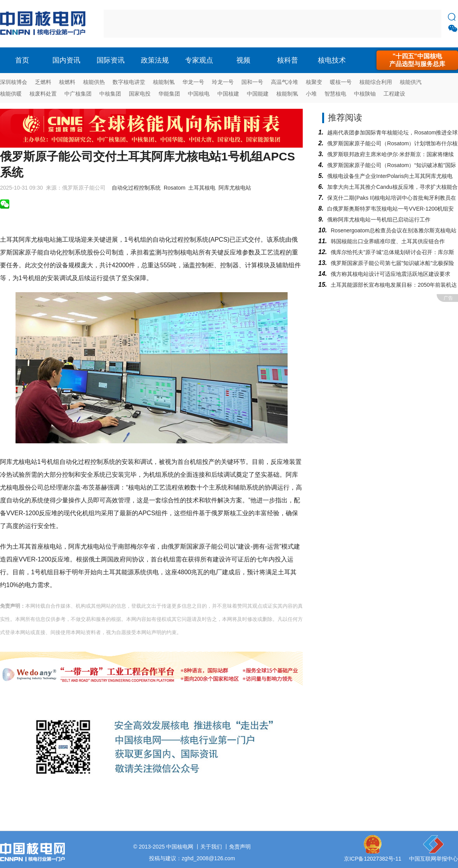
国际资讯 (111, 60)
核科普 (288, 60)
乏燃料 (43, 82)
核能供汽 (411, 82)
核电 (45, 24)
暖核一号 (341, 82)
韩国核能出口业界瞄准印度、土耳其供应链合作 (388, 241)
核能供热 (94, 82)
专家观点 (199, 60)
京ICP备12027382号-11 (373, 859)
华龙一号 (193, 82)
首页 (22, 60)
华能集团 (169, 94)
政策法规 (155, 60)
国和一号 (252, 82)
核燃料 (67, 82)
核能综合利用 (376, 82)
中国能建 (258, 94)
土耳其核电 (202, 188)
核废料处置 (43, 94)
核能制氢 (164, 82)
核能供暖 (11, 94)
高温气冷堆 (285, 82)
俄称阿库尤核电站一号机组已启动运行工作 (379, 220)
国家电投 (140, 94)
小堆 (311, 94)
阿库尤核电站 (235, 188)
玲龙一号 (223, 82)
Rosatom (175, 188)
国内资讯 (66, 60)
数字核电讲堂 (129, 82)
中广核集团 (78, 94)
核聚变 (314, 82)
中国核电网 (180, 847)
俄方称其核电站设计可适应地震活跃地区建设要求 (390, 274)
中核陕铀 (365, 94)
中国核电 (199, 94)
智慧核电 (335, 94)
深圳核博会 (14, 82)
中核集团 (110, 94)
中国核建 (228, 94)
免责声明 (240, 847)
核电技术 (332, 60)
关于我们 (211, 847)
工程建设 (394, 94)
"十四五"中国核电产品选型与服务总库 (417, 60)
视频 (243, 60)
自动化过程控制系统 (136, 188)
